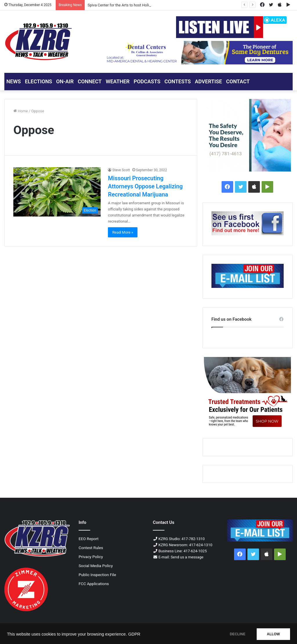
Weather (117, 81)
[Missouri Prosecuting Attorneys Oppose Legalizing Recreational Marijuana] (57, 192)
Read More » (123, 232)
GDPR (134, 634)
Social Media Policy (96, 566)
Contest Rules (91, 548)
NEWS (14, 81)
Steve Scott (121, 170)
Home (21, 111)
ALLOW (273, 634)
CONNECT (90, 81)
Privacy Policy (91, 557)
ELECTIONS (39, 81)
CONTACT (238, 81)
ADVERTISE (209, 81)
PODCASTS (147, 81)
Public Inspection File (97, 575)
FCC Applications (94, 584)
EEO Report (89, 539)
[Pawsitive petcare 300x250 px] (248, 393)
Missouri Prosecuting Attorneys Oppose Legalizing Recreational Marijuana (145, 186)
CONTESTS (178, 81)
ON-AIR (65, 81)
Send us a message (187, 557)
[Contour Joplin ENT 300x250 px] (248, 135)
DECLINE (238, 634)
